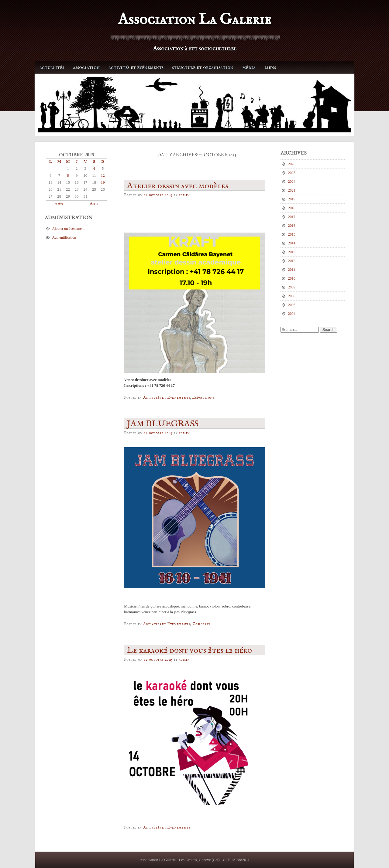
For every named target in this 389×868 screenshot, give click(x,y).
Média (249, 68)
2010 (292, 278)
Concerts (201, 624)
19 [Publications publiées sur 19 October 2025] (103, 182)
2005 (292, 305)
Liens (270, 68)
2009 (292, 287)
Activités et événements (136, 68)
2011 (292, 270)
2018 (292, 208)
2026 (292, 164)
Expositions (203, 398)
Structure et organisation (203, 68)
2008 (292, 296)
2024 (292, 182)
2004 (292, 314)
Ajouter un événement (69, 229)
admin (184, 195)
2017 (292, 217)
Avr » (94, 203)
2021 (292, 190)
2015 (292, 234)
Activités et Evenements (167, 398)
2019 (292, 199)
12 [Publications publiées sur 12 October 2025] (103, 175)
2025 (292, 173)
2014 (292, 243)
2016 (292, 226)
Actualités (52, 68)
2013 (292, 252)
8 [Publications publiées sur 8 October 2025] (68, 175)
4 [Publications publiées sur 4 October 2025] (94, 168)
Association (86, 68)
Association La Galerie (194, 20)
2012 (292, 261)
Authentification (64, 237)
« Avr (59, 203)
